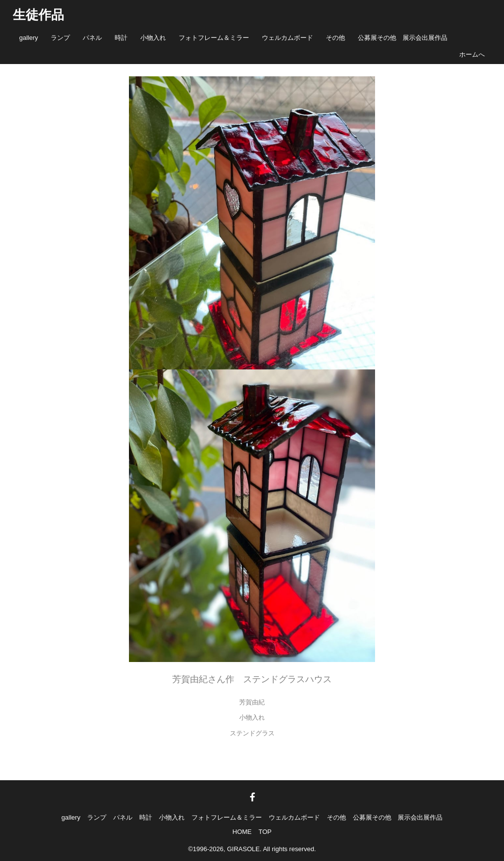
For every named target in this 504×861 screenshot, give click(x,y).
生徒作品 (38, 15)
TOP (265, 832)
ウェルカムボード (287, 38)
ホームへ (472, 54)
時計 (121, 38)
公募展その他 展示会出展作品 (403, 38)
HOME (242, 832)
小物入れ (153, 38)
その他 (335, 38)
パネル (92, 38)
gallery (29, 38)
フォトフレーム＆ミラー (214, 38)
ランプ (60, 38)
